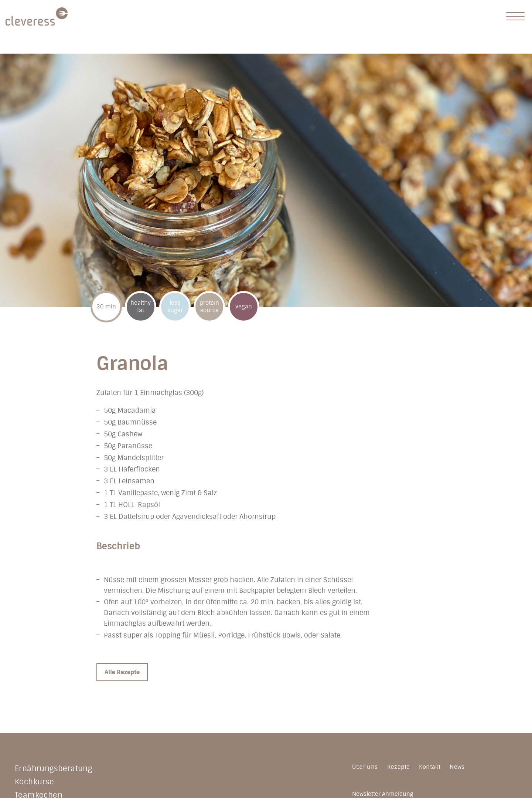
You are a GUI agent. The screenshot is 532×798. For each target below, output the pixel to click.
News (457, 767)
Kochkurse (35, 782)
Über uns (365, 767)
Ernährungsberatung (53, 768)
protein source (209, 307)
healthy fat (141, 307)
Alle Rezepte (122, 672)
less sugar (175, 307)
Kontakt (430, 767)
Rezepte (399, 767)
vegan (244, 307)
